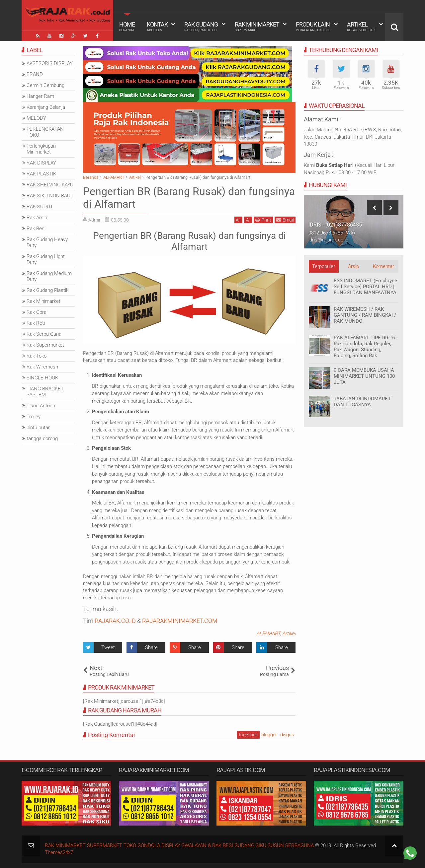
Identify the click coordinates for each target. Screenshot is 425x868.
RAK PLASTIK (41, 174)
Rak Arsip (37, 218)
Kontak (157, 27)
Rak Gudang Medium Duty (49, 276)
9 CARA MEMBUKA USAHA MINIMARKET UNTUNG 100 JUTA (364, 376)
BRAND (35, 74)
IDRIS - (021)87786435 (335, 225)
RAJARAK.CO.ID (115, 621)
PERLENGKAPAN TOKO (45, 132)
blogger (269, 735)
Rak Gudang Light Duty (46, 259)
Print (263, 220)
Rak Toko (37, 356)
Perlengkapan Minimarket (41, 149)
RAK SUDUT (40, 207)
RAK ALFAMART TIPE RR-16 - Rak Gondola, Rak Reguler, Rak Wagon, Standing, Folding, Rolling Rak (366, 347)
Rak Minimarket (257, 27)
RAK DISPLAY (41, 163)
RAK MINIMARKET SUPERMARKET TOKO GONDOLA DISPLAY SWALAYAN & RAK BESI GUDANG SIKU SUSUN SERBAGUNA (179, 845)
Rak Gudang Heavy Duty (47, 242)
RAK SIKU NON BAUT (50, 196)
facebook (248, 735)
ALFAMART (268, 634)
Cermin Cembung (45, 85)
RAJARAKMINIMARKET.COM (180, 621)
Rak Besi (36, 229)
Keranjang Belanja (46, 107)
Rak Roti (36, 323)
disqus (287, 735)
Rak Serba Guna (44, 334)
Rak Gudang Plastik (47, 290)
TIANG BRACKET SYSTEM (45, 392)
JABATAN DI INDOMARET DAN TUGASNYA (362, 402)
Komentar (383, 266)
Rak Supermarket (45, 345)
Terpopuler (324, 266)
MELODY (36, 118)
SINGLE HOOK (42, 378)
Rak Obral (37, 312)
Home (127, 27)
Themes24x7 (59, 852)
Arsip (353, 266)
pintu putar (38, 428)
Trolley (34, 417)
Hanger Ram (40, 96)
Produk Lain (313, 27)
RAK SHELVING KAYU (50, 185)
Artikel (361, 27)
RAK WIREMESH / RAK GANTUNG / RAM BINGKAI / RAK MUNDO (365, 315)
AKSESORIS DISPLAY (50, 63)
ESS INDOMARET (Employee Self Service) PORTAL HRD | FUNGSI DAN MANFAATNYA (365, 287)
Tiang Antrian (41, 406)
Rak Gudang (201, 27)
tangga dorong (42, 438)
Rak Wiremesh (42, 367)
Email (285, 220)
